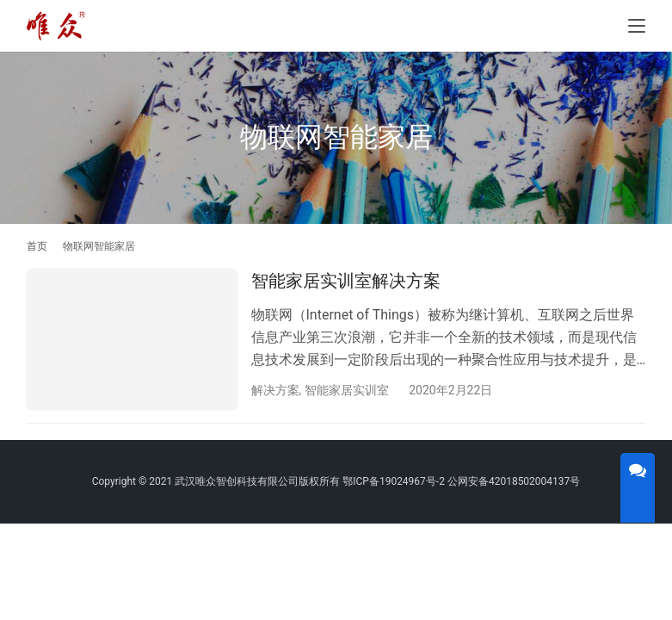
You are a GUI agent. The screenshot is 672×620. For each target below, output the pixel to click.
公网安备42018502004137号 (514, 483)
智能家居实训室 (347, 390)
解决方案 (275, 390)
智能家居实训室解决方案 (346, 281)
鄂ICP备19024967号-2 (394, 483)
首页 (37, 246)
